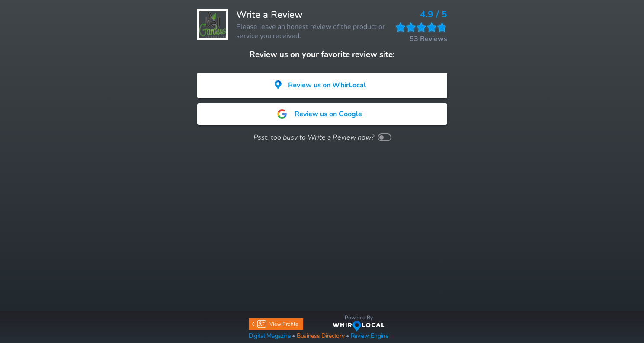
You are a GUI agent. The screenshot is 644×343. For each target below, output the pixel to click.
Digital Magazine (270, 336)
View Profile (276, 324)
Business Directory (321, 336)
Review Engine (370, 336)
